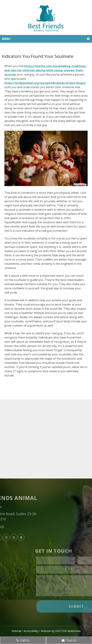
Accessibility (31, 631)
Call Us (23, 640)
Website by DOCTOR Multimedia (61, 631)
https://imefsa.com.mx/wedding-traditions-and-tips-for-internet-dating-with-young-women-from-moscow (46, 70)
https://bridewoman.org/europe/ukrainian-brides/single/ (45, 83)
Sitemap (17, 631)
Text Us (69, 640)
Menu (6, 39)
